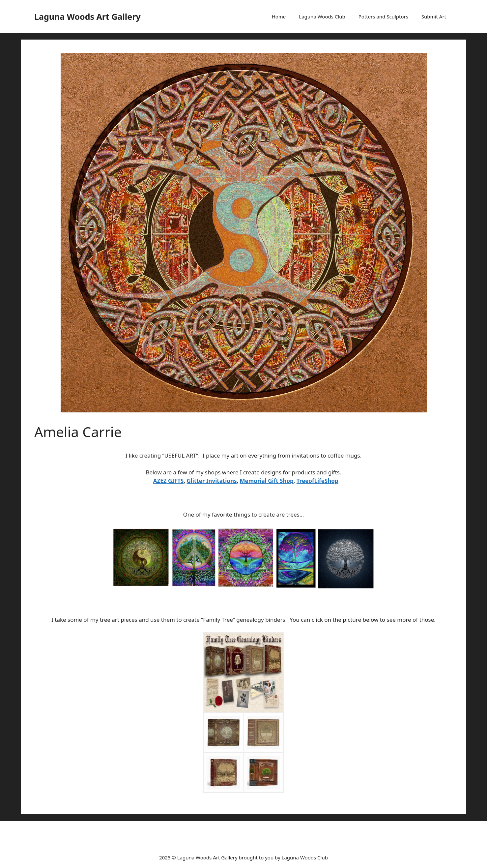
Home (279, 16)
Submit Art (434, 16)
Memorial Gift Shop (267, 481)
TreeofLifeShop (317, 481)
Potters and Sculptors (383, 16)
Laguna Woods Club (322, 16)
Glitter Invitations (212, 481)
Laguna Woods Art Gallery (87, 16)
